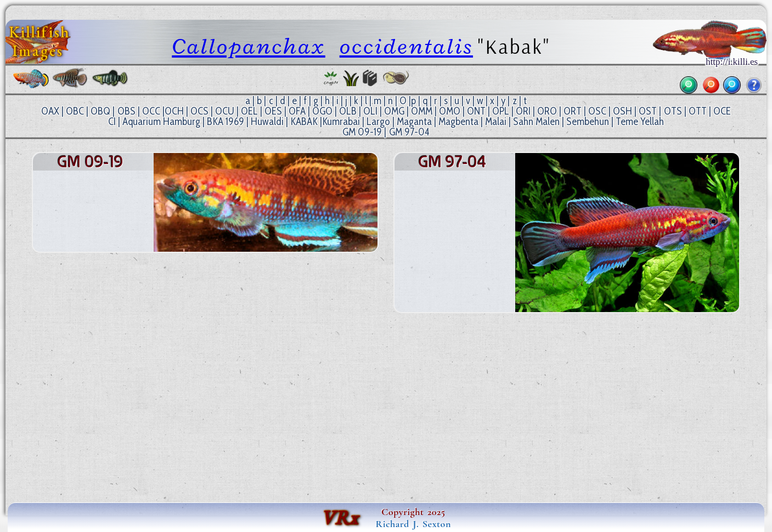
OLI (370, 111)
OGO (322, 111)
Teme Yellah (640, 121)
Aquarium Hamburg (161, 121)
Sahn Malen (536, 121)
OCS (199, 111)
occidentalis (406, 46)
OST (648, 111)
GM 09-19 (362, 132)
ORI (523, 111)
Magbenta (458, 121)
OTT (698, 111)
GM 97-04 (409, 132)
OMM (422, 111)
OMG (394, 111)
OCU (225, 111)
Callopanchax (249, 46)
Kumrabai (341, 121)
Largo (378, 121)
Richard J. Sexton (413, 524)
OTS (673, 111)
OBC (75, 111)
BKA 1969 (226, 121)
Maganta (414, 121)
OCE (722, 111)
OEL (249, 111)
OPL (501, 111)
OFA (297, 111)
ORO (547, 111)
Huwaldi (267, 121)
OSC (597, 111)
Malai (496, 121)
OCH (174, 111)
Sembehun (588, 121)
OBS (126, 111)
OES (273, 111)
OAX (50, 111)
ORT (573, 111)
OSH (622, 111)
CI (112, 121)
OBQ (100, 111)
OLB (348, 111)
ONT (476, 111)
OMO (450, 111)
